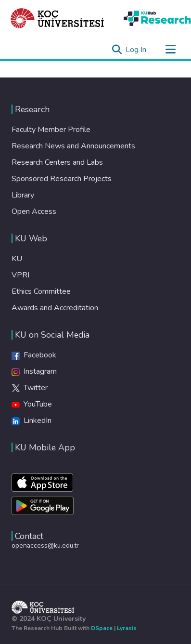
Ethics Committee (41, 291)
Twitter (30, 388)
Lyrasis (127, 628)
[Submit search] (117, 50)
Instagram (34, 371)
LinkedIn (32, 421)
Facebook (34, 355)
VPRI (20, 275)
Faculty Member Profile (51, 130)
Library (23, 195)
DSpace (102, 628)
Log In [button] (136, 50)
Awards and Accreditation (55, 308)
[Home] (57, 18)
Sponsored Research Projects (62, 179)
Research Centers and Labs (57, 162)
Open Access (34, 211)
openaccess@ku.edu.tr (45, 545)
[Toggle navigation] (170, 50)
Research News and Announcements (73, 146)
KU (17, 259)
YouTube (32, 404)
